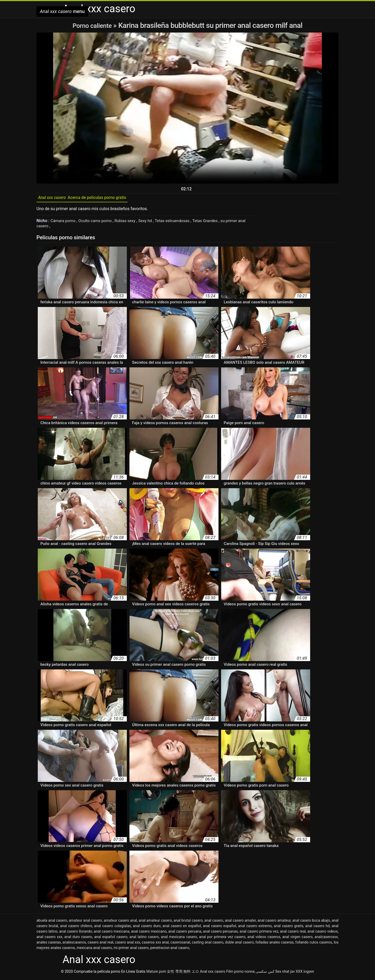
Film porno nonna (240, 973)
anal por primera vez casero (222, 939)
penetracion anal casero (170, 950)
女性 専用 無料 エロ (183, 973)
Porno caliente (93, 25)
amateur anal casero (85, 922)
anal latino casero (144, 939)
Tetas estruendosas (179, 222)
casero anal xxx (128, 944)
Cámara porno (64, 222)
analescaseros (74, 944)
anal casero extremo (255, 928)
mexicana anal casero (94, 950)
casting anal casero (207, 944)
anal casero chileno (76, 928)
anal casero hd (317, 928)
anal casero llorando (76, 933)
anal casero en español (182, 928)
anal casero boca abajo (311, 922)
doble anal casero (239, 944)
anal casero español (219, 928)
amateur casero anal (120, 922)
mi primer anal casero (131, 950)
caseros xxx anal (155, 944)
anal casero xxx (49, 939)
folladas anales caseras (275, 944)
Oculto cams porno (98, 222)
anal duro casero (78, 939)
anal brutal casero (188, 922)
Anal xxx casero (213, 973)
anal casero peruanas (220, 933)
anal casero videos (323, 933)
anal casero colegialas (112, 928)
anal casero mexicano (149, 933)
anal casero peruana (185, 933)
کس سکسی (265, 973)
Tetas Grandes (213, 222)
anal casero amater (240, 922)
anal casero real (293, 933)
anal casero (214, 922)
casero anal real (101, 944)
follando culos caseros (314, 944)
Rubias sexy (129, 222)
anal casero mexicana (111, 933)
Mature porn (156, 973)
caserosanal (180, 944)
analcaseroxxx (326, 939)
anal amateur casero (155, 922)
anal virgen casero (297, 939)
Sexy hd (150, 222)
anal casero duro (147, 928)
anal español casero (111, 939)
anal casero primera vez (259, 933)
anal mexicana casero (179, 939)
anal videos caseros (264, 939)
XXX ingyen (305, 973)
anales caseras (49, 944)
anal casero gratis (288, 928)
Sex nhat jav (285, 973)
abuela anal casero (52, 922)
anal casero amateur (274, 922)
